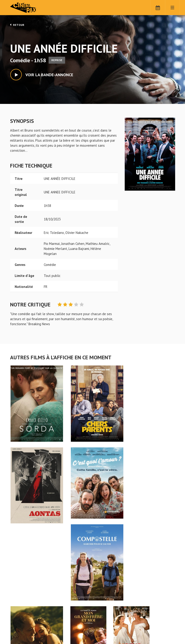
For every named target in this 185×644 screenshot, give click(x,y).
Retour (17, 25)
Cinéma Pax (31, 8)
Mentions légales (23, 628)
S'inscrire (107, 624)
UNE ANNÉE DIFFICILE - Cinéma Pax (22, 605)
